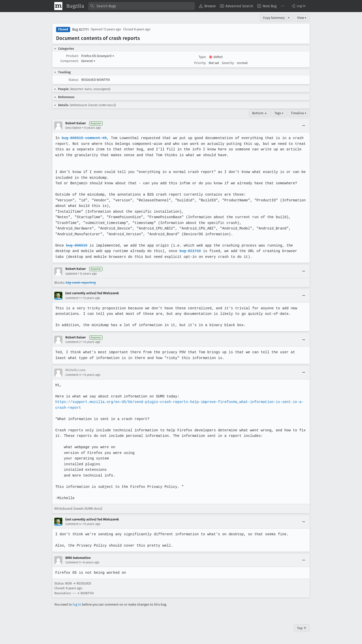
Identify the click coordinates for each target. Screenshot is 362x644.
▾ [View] (289, 18)
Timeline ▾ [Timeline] (299, 113)
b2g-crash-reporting (81, 283)
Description (73, 128)
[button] (298, 6)
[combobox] (142, 6)
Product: (72, 56)
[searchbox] (142, 6)
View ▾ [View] (302, 18)
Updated (71, 274)
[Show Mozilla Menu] (58, 6)
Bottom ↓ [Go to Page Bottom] (260, 113)
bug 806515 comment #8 (84, 138)
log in (77, 604)
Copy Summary (274, 18)
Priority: (200, 63)
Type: (202, 57)
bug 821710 (171, 251)
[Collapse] (304, 126)
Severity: (228, 63)
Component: (70, 61)
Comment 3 (73, 375)
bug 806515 (76, 245)
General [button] (88, 61)
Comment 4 (73, 524)
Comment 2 (73, 342)
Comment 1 (73, 298)
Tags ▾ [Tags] (279, 113)
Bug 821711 (80, 30)
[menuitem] (207, 6)
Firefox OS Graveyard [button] (98, 56)
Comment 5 (73, 562)
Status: (74, 80)
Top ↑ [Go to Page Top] (302, 628)
